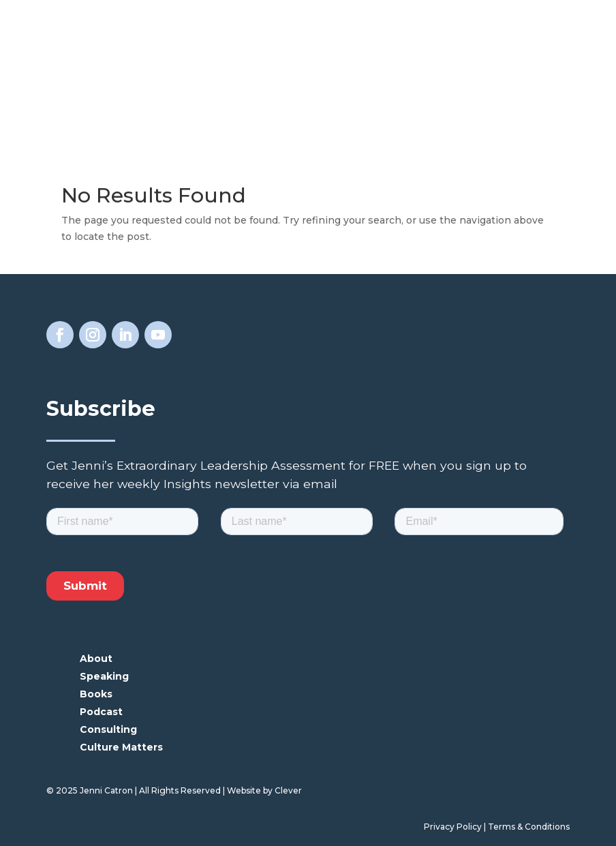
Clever (288, 790)
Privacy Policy (453, 827)
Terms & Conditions (529, 827)
